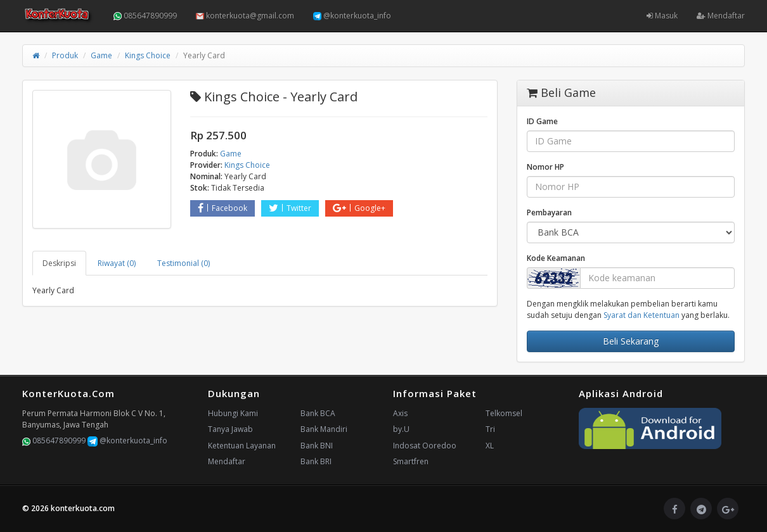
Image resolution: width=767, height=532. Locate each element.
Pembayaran (549, 212)
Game (101, 55)
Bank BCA (318, 413)
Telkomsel (504, 413)
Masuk (662, 16)
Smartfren (411, 461)
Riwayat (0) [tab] (117, 263)
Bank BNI (317, 446)
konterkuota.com (83, 508)
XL (490, 446)
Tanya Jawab (230, 429)
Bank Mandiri (324, 429)
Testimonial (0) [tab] (184, 263)
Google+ (359, 208)
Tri (490, 429)
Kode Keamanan (556, 258)
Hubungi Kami (233, 413)
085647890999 (145, 16)
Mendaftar (721, 16)
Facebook (222, 208)
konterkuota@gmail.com (245, 16)
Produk (65, 55)
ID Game (542, 121)
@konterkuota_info (352, 16)
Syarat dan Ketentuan (641, 315)
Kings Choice (148, 55)
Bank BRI (316, 461)
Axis (400, 413)
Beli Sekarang (631, 341)
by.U (401, 429)
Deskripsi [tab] (59, 263)
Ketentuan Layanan (242, 446)
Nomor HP (545, 167)
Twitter (290, 208)
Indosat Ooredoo (425, 446)
